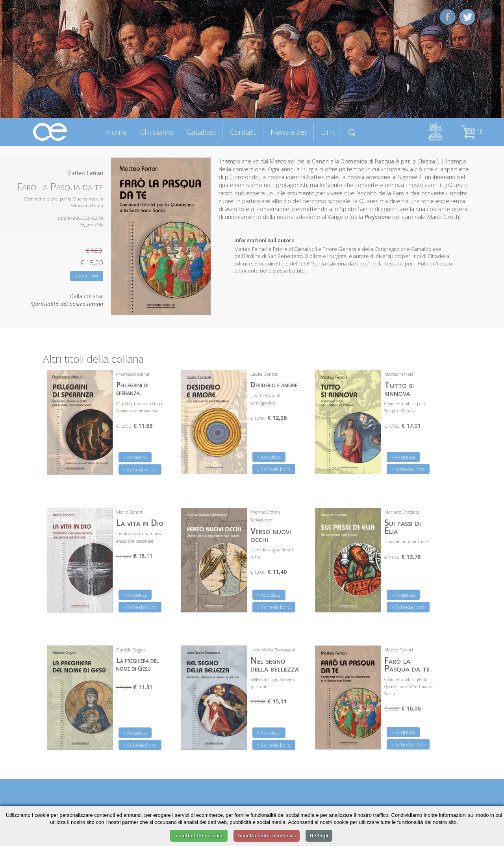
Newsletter (289, 132)
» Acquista (87, 276)
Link (328, 132)
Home (117, 132)
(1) (472, 131)
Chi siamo (157, 132)
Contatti (244, 132)
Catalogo (202, 132)
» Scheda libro (140, 469)
